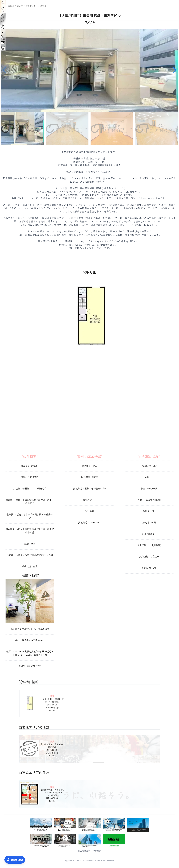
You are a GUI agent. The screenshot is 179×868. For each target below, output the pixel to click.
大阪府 (11, 6)
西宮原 (43, 6)
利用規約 (97, 851)
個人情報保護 (84, 851)
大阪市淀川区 (32, 6)
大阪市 (20, 6)
